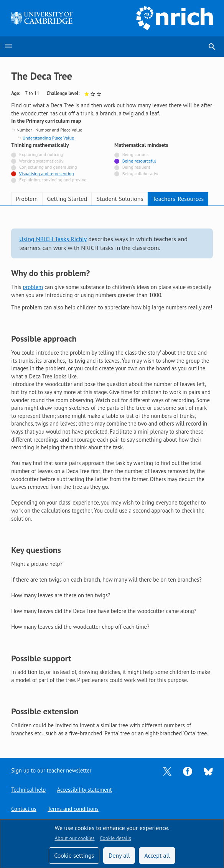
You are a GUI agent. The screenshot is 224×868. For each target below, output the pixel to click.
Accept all (157, 855)
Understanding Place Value (48, 138)
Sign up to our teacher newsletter (51, 770)
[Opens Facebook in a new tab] (188, 771)
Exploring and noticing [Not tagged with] (41, 154)
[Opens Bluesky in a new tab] (208, 771)
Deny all (119, 855)
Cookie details (115, 838)
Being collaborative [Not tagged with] (141, 173)
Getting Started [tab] (67, 199)
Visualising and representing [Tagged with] (47, 173)
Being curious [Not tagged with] (135, 154)
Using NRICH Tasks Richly (53, 239)
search (212, 47)
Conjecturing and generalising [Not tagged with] (48, 167)
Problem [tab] (27, 199)
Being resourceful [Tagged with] (139, 161)
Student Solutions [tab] (120, 199)
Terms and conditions (73, 809)
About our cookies (74, 838)
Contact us (24, 809)
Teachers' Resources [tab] (178, 199)
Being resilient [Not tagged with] (136, 167)
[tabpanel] (112, 476)
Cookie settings (74, 855)
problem (33, 287)
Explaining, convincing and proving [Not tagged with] (53, 180)
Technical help (28, 790)
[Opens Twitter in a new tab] (167, 771)
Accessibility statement (85, 790)
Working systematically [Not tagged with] (41, 161)
